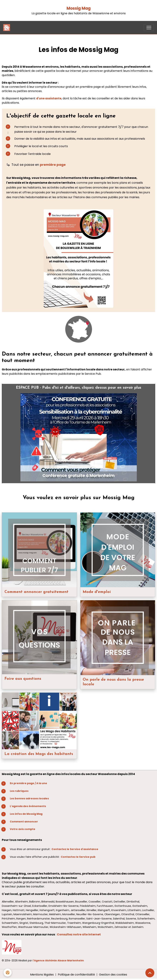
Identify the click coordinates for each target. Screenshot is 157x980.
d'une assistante (49, 98)
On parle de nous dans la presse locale (113, 682)
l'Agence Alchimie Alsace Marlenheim (58, 960)
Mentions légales (42, 975)
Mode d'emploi (97, 592)
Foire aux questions (23, 679)
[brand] (7, 28)
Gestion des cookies (113, 975)
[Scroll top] (150, 973)
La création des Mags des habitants (39, 754)
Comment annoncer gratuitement (36, 592)
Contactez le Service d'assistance (75, 849)
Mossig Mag (79, 8)
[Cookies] (8, 973)
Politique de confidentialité (76, 975)
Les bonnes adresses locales (29, 798)
